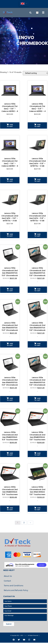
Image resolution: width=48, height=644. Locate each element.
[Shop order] (35, 73)
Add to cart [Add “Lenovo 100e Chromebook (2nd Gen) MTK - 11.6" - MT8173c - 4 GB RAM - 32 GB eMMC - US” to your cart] (37, 180)
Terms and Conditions (14, 586)
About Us (8, 576)
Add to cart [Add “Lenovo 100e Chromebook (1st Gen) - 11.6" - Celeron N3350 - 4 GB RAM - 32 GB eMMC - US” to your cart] (10, 125)
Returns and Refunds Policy (16, 590)
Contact (7, 581)
